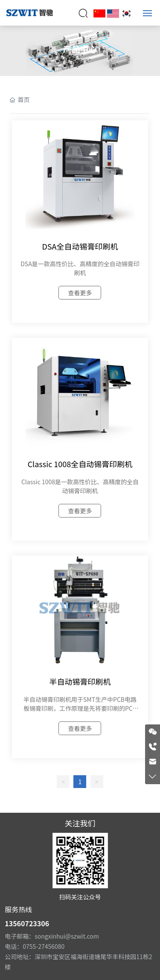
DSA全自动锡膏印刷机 (80, 246)
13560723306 (27, 923)
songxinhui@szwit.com (67, 936)
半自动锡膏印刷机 (80, 681)
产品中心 (80, 49)
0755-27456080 (44, 946)
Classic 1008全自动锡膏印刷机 (80, 464)
